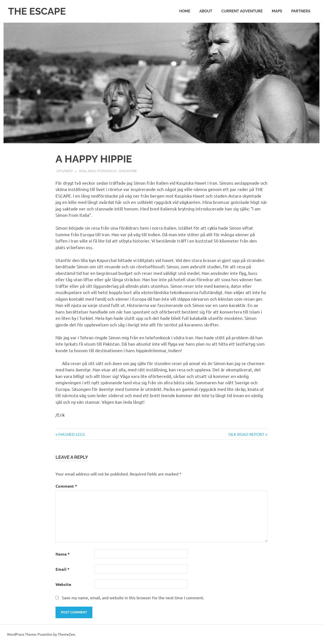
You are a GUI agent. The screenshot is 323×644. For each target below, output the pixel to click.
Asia (83, 171)
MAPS (277, 11)
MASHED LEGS (72, 434)
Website (63, 584)
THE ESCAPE (37, 11)
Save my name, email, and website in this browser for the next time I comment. (133, 598)
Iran (92, 171)
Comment (66, 486)
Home (185, 11)
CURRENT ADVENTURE (242, 11)
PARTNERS (301, 11)
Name (63, 554)
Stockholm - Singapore (117, 171)
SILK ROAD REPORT (246, 434)
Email (62, 569)
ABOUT (206, 11)
